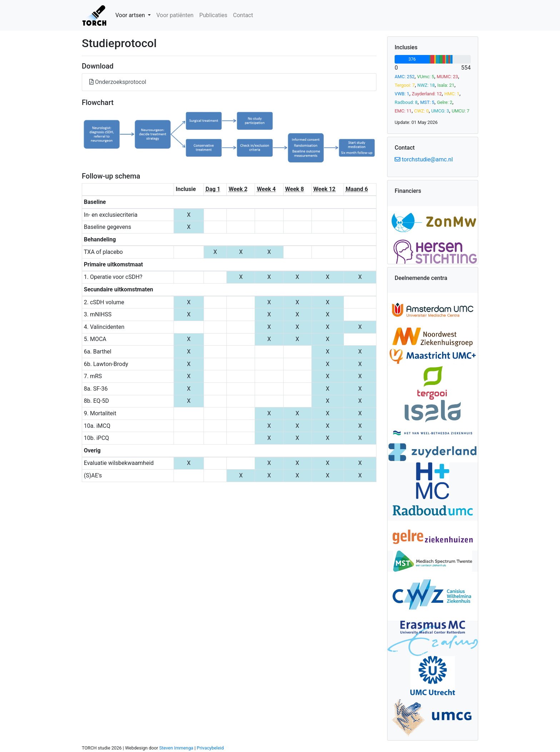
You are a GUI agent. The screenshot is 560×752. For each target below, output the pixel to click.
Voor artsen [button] (131, 15)
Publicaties (213, 15)
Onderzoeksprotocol (118, 82)
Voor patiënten (175, 15)
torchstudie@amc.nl (424, 159)
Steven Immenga (176, 748)
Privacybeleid (210, 748)
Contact (243, 15)
